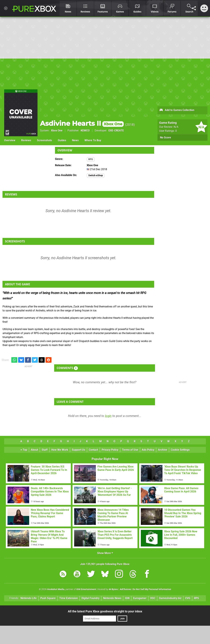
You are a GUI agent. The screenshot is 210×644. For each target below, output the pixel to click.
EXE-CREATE (116, 131)
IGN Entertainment (86, 589)
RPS (196, 598)
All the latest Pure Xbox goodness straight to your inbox (105, 611)
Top (24, 450)
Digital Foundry (90, 598)
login (108, 416)
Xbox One (57, 131)
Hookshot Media (56, 589)
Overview (10, 140)
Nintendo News (112, 598)
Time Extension (69, 598)
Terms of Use (130, 450)
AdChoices (125, 589)
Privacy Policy (110, 450)
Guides (62, 140)
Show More (105, 553)
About (34, 450)
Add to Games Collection (177, 110)
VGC (153, 598)
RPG (91, 159)
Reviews (26, 140)
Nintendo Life (29, 598)
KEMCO (85, 131)
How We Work (60, 450)
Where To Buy (93, 140)
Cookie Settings (180, 450)
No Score (165, 138)
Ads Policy (148, 450)
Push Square (48, 598)
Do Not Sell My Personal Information (152, 589)
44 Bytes (113, 589)
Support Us (78, 450)
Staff (45, 450)
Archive (163, 450)
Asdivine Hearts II (82, 123)
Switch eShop (96, 175)
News (75, 140)
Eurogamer (140, 598)
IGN (127, 598)
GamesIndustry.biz (170, 598)
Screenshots (44, 140)
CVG (188, 598)
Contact (93, 450)
